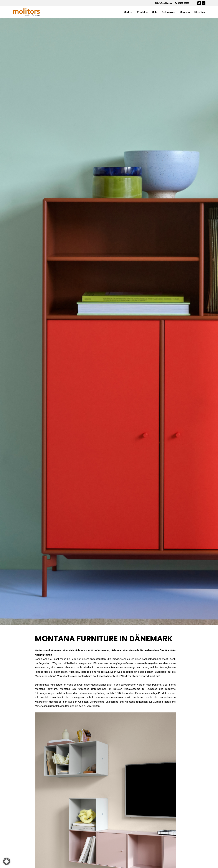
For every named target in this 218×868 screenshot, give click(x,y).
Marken (128, 12)
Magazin (185, 12)
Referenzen (168, 12)
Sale (155, 12)
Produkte (142, 12)
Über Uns (200, 12)
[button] (7, 861)
